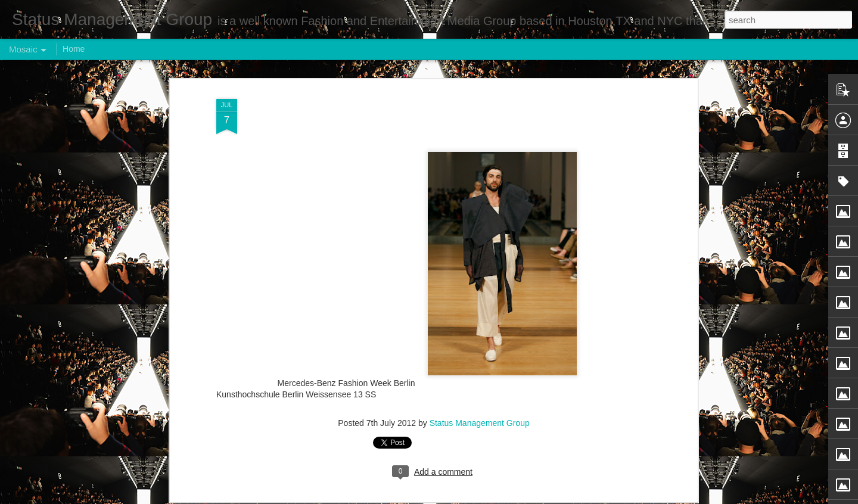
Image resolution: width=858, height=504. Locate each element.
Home (74, 49)
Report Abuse (501, 497)
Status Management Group (480, 375)
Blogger (466, 497)
